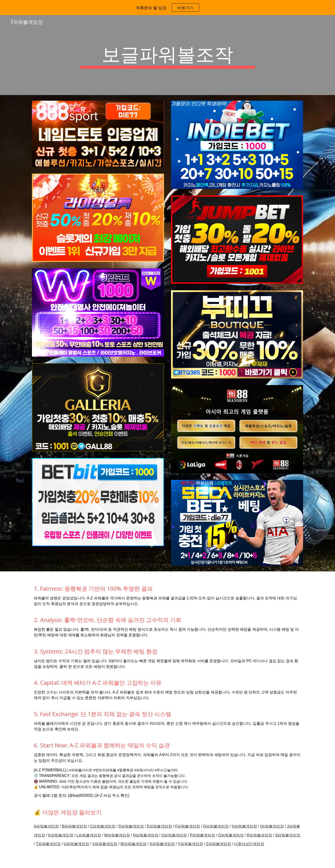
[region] (167, 8)
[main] (167, 55)
